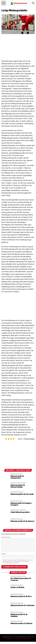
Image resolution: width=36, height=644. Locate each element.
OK (33, 3)
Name (4, 556)
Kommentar (6, 537)
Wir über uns (10, 641)
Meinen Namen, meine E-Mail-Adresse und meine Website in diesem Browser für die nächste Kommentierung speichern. (18, 564)
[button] (4, 3)
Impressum (18, 641)
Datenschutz (27, 641)
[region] (16, 47)
